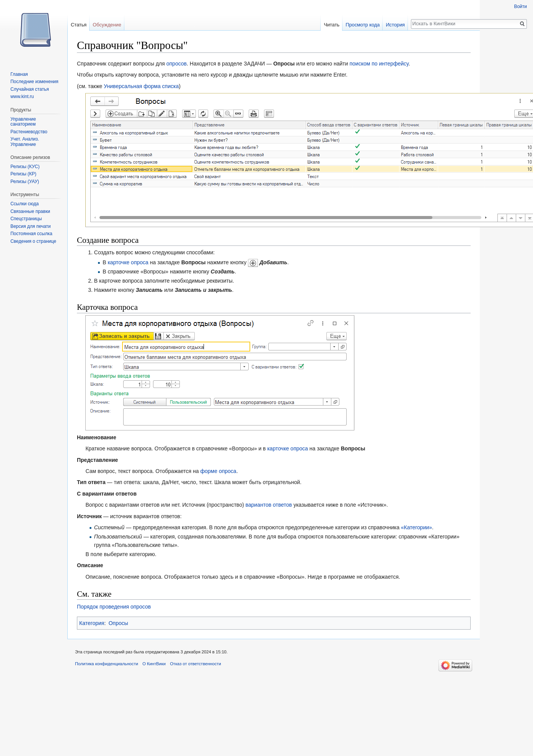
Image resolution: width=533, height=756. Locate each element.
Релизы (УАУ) (25, 182)
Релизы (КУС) (25, 167)
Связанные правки (30, 211)
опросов (177, 64)
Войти (520, 7)
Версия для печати (30, 226)
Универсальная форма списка (141, 86)
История (395, 25)
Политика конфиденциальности (107, 664)
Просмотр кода (363, 25)
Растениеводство (29, 132)
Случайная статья (29, 89)
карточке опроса (128, 262)
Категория (92, 623)
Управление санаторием (23, 122)
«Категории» (416, 527)
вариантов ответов (269, 505)
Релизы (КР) (23, 174)
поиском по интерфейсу (379, 64)
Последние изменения (34, 82)
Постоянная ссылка (31, 234)
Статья (79, 25)
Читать (332, 25)
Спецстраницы (26, 219)
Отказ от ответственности (196, 664)
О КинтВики (154, 664)
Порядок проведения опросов (114, 607)
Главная (19, 74)
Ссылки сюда (24, 204)
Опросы (118, 623)
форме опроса (218, 471)
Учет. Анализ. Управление (25, 142)
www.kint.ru (22, 97)
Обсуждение (107, 25)
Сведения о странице (33, 241)
